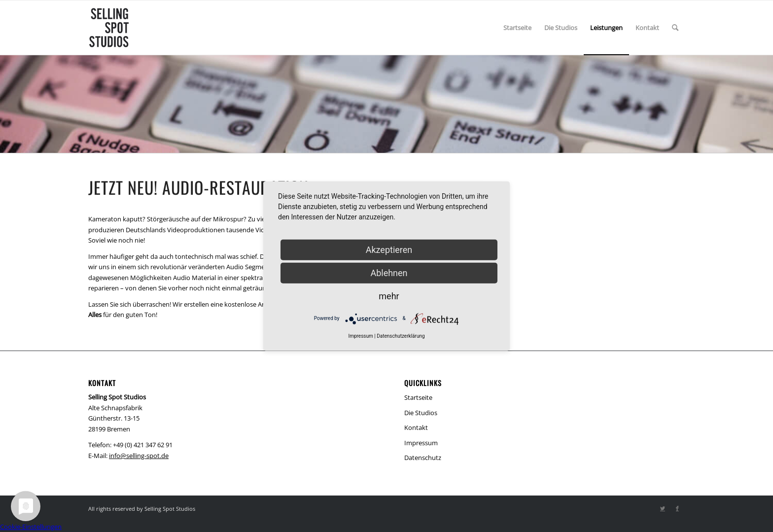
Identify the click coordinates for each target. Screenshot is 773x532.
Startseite (418, 397)
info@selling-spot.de (139, 456)
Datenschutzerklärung (401, 336)
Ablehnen (389, 272)
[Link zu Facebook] (677, 508)
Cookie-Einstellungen (31, 527)
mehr (389, 296)
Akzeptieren (389, 249)
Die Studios (421, 413)
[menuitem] (517, 28)
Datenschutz (423, 458)
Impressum (421, 443)
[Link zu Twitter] (663, 508)
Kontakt (416, 427)
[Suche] (675, 28)
